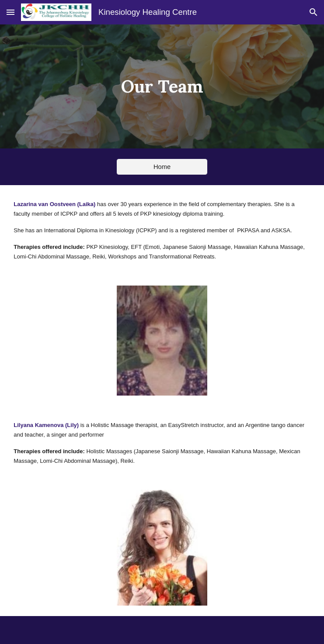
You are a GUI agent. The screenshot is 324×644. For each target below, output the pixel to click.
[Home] (162, 167)
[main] (162, 86)
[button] (10, 12)
